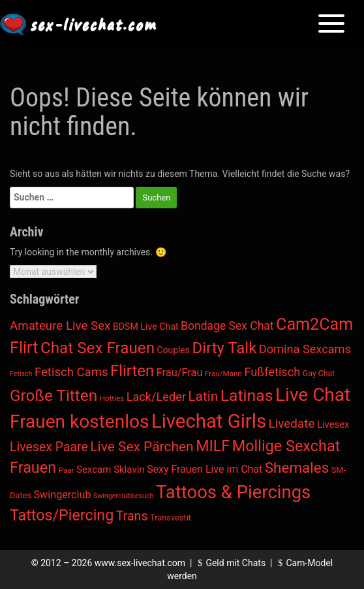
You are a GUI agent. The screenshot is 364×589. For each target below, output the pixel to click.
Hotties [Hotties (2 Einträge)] (112, 398)
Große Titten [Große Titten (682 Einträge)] (53, 395)
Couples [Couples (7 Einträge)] (174, 350)
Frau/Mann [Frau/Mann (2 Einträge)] (223, 374)
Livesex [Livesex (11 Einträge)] (333, 424)
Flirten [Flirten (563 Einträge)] (132, 371)
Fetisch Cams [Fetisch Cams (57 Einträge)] (71, 372)
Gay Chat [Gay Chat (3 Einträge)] (319, 374)
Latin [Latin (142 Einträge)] (204, 396)
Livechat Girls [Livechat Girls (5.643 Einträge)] (209, 421)
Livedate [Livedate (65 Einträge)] (292, 423)
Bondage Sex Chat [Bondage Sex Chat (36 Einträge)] (227, 326)
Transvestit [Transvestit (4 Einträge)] (171, 517)
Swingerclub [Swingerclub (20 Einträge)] (63, 495)
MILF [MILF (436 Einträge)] (213, 446)
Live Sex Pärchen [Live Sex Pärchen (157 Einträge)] (142, 447)
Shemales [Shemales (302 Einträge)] (297, 468)
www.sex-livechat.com (140, 563)
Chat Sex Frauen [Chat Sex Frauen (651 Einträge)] (98, 348)
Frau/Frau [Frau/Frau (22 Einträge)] (180, 373)
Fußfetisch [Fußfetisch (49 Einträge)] (272, 372)
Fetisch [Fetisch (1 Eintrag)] (21, 374)
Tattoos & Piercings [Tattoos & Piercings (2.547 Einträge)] (233, 492)
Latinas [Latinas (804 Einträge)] (247, 395)
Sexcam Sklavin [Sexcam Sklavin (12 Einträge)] (111, 470)
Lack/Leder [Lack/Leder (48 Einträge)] (156, 397)
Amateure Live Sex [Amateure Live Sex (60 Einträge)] (60, 326)
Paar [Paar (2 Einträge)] (67, 470)
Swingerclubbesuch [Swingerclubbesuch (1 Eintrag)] (123, 496)
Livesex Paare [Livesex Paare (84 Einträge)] (49, 447)
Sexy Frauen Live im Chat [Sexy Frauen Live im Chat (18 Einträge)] (205, 469)
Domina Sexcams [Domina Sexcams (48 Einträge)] (305, 349)
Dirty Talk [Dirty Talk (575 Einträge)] (224, 348)
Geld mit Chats (230, 563)
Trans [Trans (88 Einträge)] (132, 516)
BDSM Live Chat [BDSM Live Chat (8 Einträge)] (146, 326)
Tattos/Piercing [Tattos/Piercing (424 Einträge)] (62, 515)
